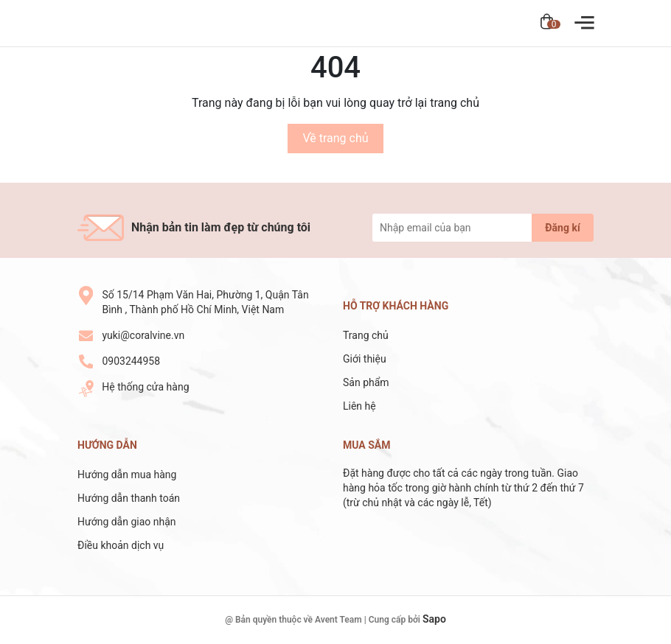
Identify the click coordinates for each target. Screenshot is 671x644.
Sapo (434, 619)
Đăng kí (562, 228)
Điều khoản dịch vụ (121, 545)
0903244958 (131, 361)
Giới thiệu (365, 359)
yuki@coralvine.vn (143, 335)
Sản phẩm (366, 382)
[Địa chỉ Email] (483, 228)
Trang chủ (366, 335)
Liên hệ (359, 406)
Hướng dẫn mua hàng (127, 475)
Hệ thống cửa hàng (145, 387)
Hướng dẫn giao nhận (127, 522)
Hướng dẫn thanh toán (129, 498)
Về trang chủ (335, 138)
